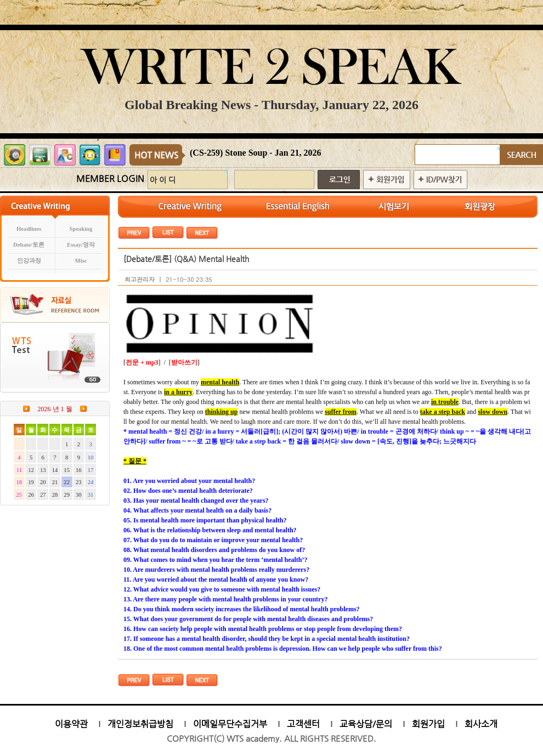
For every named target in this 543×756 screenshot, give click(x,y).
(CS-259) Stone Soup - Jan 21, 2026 (256, 153)
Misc (81, 261)
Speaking (81, 229)
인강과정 (29, 261)
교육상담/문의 (366, 724)
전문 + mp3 (142, 362)
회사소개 (481, 724)
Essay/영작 (81, 245)
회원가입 (428, 724)
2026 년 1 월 (55, 409)
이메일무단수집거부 (230, 724)
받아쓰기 (184, 362)
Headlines (29, 229)
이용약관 (71, 724)
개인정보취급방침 (140, 724)
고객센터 (303, 724)
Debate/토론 (29, 245)
